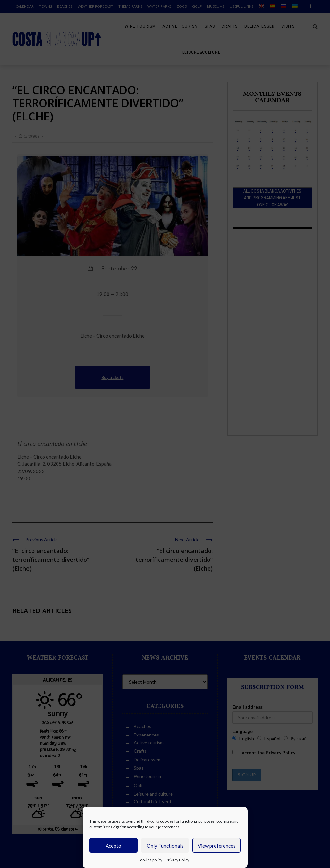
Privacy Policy (178, 860)
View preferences (217, 846)
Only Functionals (165, 846)
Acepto (113, 846)
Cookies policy (150, 860)
